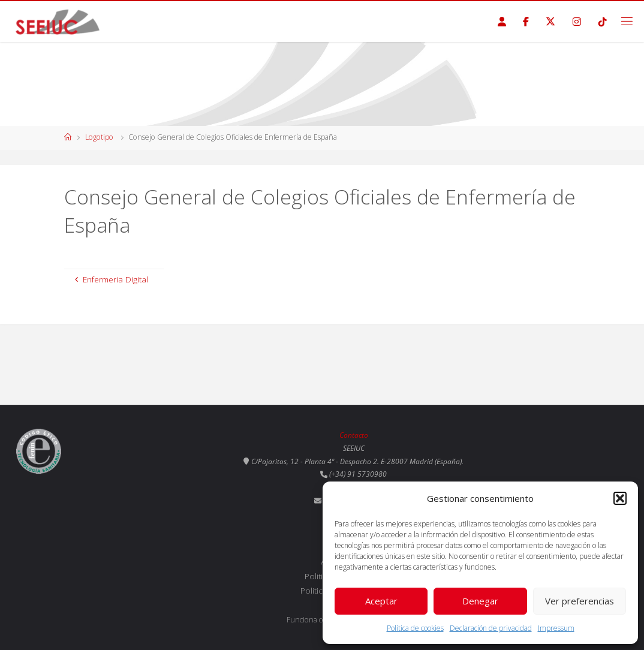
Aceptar (381, 601)
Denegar (480, 601)
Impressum (556, 628)
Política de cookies (415, 628)
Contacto (354, 435)
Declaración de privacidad (491, 628)
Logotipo (99, 137)
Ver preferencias (580, 601)
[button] (620, 498)
